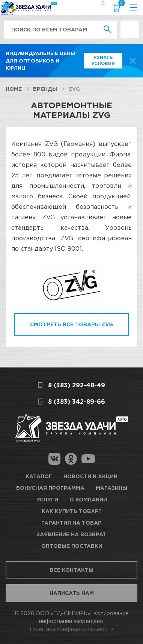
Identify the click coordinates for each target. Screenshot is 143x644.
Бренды (45, 89)
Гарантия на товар (71, 523)
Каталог (39, 476)
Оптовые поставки (72, 546)
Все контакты (71, 570)
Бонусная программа (50, 488)
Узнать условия (103, 60)
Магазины (111, 488)
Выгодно (130, 25)
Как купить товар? (72, 511)
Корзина (120, 5)
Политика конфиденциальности (71, 629)
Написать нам (72, 593)
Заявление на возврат (71, 534)
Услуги (47, 499)
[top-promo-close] (133, 61)
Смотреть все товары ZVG (71, 324)
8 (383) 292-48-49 (77, 385)
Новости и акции (90, 476)
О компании (88, 499)
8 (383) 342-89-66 (77, 402)
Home (14, 89)
